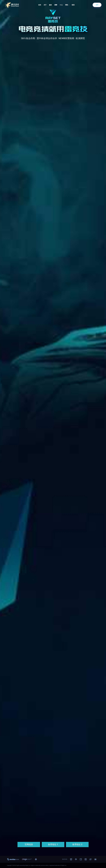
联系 (73, 5)
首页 (40, 5)
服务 (50, 5)
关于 (45, 5)
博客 (67, 5)
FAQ (61, 5)
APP (97, 5)
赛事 (56, 5)
